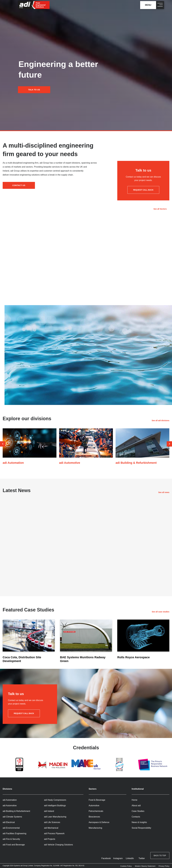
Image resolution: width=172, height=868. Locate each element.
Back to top (160, 856)
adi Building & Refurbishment (16, 811)
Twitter (142, 858)
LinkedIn (130, 858)
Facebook (106, 858)
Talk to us (37, 90)
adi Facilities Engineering (14, 833)
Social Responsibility (141, 828)
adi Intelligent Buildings (55, 806)
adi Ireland (49, 811)
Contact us (22, 186)
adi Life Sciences (52, 822)
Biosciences (94, 817)
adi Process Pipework (54, 833)
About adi (136, 806)
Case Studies (138, 811)
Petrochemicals (96, 811)
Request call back (143, 190)
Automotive (94, 806)
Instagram (118, 858)
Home (134, 800)
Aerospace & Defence (99, 822)
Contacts (136, 817)
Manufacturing (95, 828)
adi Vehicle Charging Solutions (59, 845)
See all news (164, 492)
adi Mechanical (51, 828)
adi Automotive (10, 806)
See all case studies (161, 612)
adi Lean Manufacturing (55, 817)
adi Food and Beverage (14, 845)
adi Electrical (9, 822)
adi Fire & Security (11, 839)
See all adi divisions (161, 420)
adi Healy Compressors (55, 800)
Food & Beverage (97, 800)
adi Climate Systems (12, 817)
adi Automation (10, 800)
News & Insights (139, 822)
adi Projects (50, 839)
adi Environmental (11, 828)
